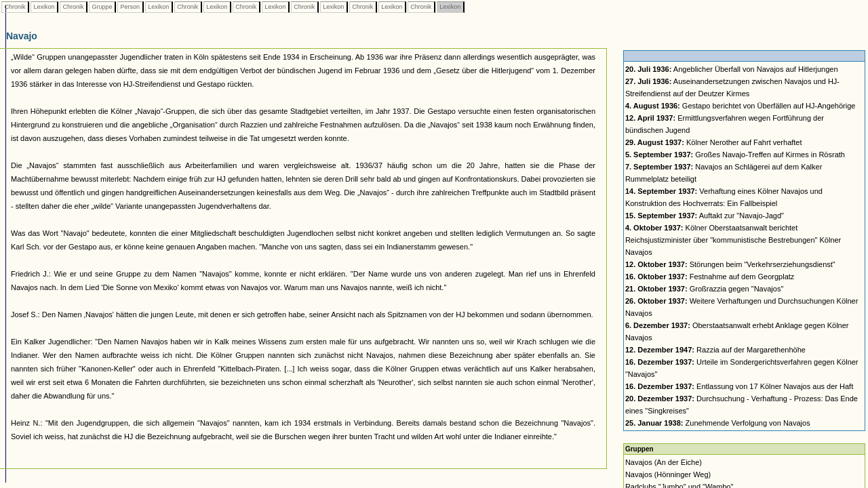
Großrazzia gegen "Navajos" (704, 289)
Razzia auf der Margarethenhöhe (715, 350)
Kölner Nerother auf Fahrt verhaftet (714, 142)
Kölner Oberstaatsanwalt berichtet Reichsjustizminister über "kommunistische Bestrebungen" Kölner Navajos (733, 240)
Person (130, 7)
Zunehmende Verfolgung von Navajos (718, 423)
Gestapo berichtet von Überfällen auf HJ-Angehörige (741, 106)
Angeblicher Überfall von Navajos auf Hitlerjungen (732, 69)
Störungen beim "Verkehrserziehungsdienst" (730, 264)
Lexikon (44, 7)
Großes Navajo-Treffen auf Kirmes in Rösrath (735, 155)
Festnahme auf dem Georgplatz (710, 277)
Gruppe (102, 7)
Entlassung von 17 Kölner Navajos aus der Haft (739, 386)
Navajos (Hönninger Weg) (668, 474)
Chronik (15, 7)
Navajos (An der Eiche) (664, 462)
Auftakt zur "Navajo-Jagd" (705, 216)
